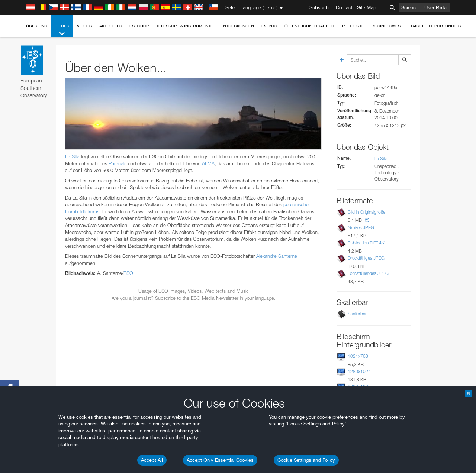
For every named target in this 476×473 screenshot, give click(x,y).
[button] (367, 220)
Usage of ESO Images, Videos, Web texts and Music (194, 291)
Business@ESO (387, 26)
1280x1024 (359, 371)
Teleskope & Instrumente (185, 26)
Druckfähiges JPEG (366, 258)
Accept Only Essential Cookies (220, 460)
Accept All (152, 460)
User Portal (436, 7)
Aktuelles (111, 26)
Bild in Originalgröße (366, 212)
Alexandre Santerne (277, 256)
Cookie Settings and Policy (306, 460)
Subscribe (320, 7)
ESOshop (139, 26)
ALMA (208, 163)
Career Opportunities (436, 26)
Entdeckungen (237, 26)
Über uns (37, 26)
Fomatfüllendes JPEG (368, 273)
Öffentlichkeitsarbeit (310, 26)
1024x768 (358, 356)
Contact (344, 7)
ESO (128, 273)
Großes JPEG (361, 228)
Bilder (62, 30)
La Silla (72, 156)
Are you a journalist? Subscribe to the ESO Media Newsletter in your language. (194, 298)
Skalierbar (357, 314)
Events (269, 26)
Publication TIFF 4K (366, 243)
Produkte (353, 26)
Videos (84, 26)
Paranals (118, 163)
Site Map (367, 7)
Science (410, 7)
